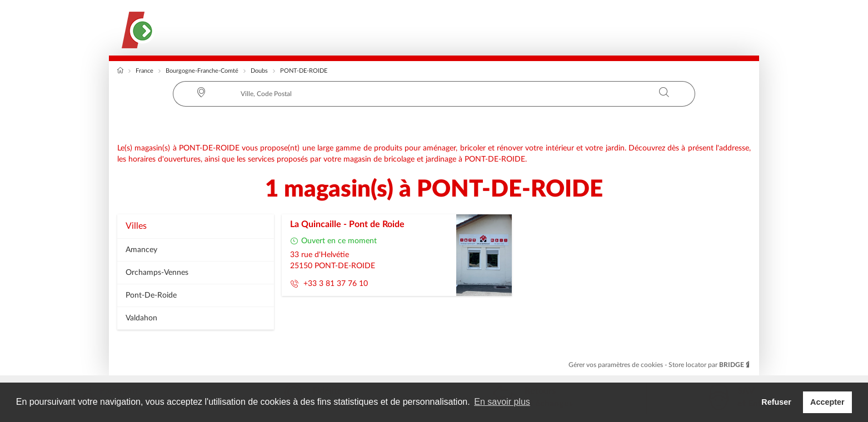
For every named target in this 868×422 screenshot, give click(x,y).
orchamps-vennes (157, 273)
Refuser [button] (776, 402)
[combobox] (434, 94)
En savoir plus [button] (502, 402)
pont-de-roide (151, 295)
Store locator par (710, 365)
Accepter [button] (827, 402)
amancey (141, 250)
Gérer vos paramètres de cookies (617, 365)
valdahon (141, 318)
